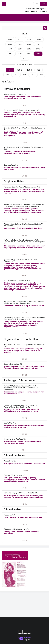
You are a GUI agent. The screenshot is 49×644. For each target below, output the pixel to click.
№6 (39, 70)
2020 (29, 44)
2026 (10, 39)
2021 (20, 44)
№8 (10, 70)
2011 (38, 54)
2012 (29, 54)
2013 (20, 54)
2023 (39, 39)
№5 (7, 75)
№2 (33, 75)
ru (37, 4)
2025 (19, 39)
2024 (29, 39)
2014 (11, 54)
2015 (38, 49)
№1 (41, 75)
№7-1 (29, 70)
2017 (20, 49)
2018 (10, 49)
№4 (16, 75)
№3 (24, 75)
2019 (39, 44)
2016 (29, 49)
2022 (10, 44)
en (44, 4)
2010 (24, 58)
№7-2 (19, 70)
